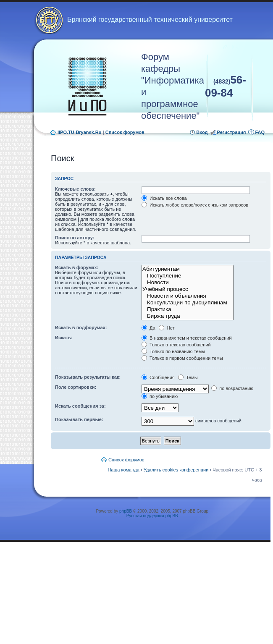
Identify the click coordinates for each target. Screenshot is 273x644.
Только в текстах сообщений (176, 345)
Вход (202, 132)
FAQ (260, 132)
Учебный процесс (188, 289)
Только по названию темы (173, 351)
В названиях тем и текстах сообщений (187, 338)
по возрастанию (232, 388)
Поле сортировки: (76, 387)
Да (148, 328)
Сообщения (158, 377)
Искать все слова (164, 198)
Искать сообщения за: (80, 406)
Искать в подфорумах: (81, 327)
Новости (188, 283)
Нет (167, 328)
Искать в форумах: (77, 267)
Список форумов (125, 132)
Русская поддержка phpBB (152, 516)
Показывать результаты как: (88, 377)
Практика (188, 309)
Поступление (188, 276)
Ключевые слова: (75, 189)
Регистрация (232, 132)
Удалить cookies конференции (176, 470)
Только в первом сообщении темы (182, 358)
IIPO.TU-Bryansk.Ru (80, 132)
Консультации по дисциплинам (188, 303)
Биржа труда (188, 316)
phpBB (126, 511)
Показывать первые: (79, 419)
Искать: (64, 338)
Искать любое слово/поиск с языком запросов (195, 205)
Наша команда (123, 470)
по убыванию (160, 396)
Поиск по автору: (75, 238)
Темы (188, 377)
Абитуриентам (188, 269)
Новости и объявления (188, 296)
